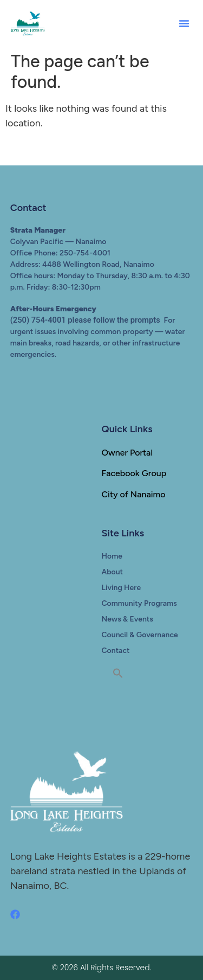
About (113, 572)
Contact (116, 651)
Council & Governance (140, 635)
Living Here (122, 588)
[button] (184, 23)
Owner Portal (127, 453)
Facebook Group (134, 473)
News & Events (127, 619)
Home (112, 556)
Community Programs (139, 603)
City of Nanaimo (134, 494)
